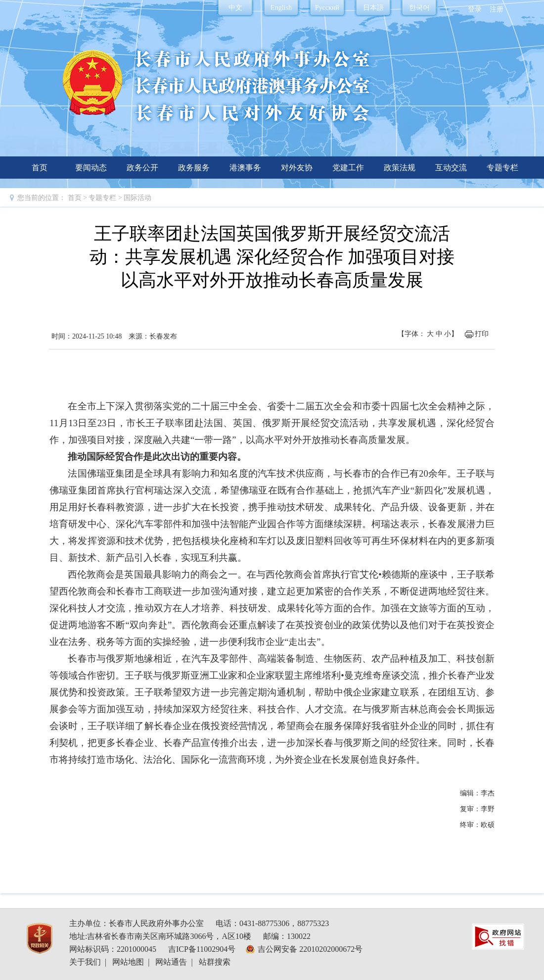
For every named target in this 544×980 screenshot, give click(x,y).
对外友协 (297, 168)
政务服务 (194, 168)
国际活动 (137, 198)
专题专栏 (502, 168)
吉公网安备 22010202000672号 (310, 949)
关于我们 (85, 962)
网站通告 (171, 962)
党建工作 (348, 168)
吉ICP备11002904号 (202, 949)
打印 (482, 334)
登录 (475, 9)
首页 (40, 168)
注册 (497, 9)
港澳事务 (245, 168)
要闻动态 (91, 168)
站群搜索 (215, 962)
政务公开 (142, 168)
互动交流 (451, 168)
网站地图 (128, 962)
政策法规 (400, 168)
